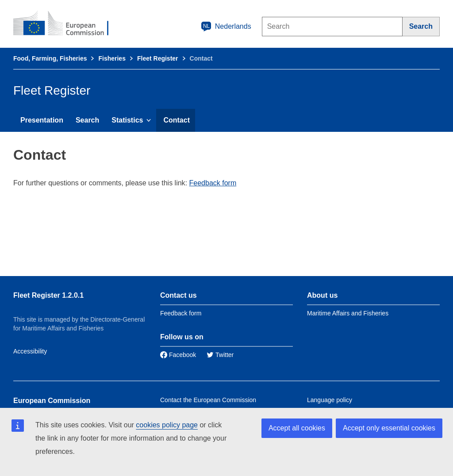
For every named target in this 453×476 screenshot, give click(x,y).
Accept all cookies (297, 428)
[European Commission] (67, 24)
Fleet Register (158, 58)
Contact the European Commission (208, 400)
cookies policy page (167, 425)
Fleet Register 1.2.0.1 (48, 295)
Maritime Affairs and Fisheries (348, 313)
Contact (177, 120)
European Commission (52, 401)
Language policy (330, 400)
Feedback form (213, 183)
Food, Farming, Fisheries (50, 58)
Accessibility (30, 351)
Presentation (42, 120)
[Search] (421, 27)
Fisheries (112, 58)
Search (87, 120)
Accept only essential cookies (389, 428)
